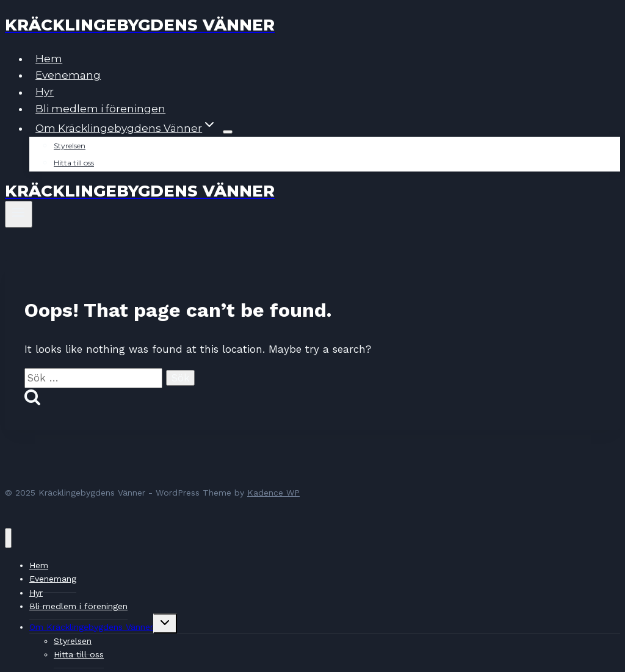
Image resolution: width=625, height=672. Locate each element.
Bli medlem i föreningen (100, 109)
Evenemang (68, 75)
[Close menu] (8, 538)
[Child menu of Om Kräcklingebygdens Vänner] (228, 132)
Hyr (45, 92)
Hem (49, 59)
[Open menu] (19, 214)
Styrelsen (70, 146)
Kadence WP (273, 493)
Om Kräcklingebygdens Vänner (91, 627)
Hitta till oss (74, 163)
